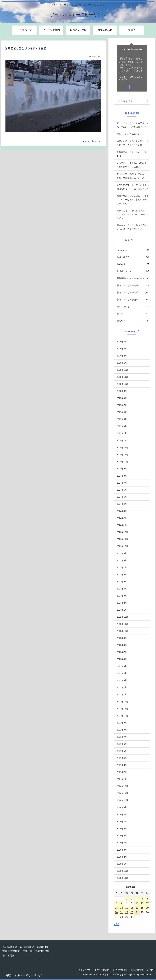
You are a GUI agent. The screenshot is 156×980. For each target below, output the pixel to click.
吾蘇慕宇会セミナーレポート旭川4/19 (133, 154)
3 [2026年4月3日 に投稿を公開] (137, 899)
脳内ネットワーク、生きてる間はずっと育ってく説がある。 (133, 227)
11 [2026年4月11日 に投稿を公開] (142, 903)
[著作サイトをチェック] (128, 87)
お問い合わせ (137, 970)
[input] (132, 101)
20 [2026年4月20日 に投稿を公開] (116, 912)
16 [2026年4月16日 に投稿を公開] (132, 908)
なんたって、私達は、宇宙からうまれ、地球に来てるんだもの (133, 176)
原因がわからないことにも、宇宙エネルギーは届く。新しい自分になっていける (133, 200)
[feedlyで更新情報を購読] (132, 87)
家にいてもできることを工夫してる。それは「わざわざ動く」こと (133, 125)
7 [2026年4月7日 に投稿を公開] (121, 903)
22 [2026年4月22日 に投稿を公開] (127, 912)
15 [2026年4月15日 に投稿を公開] (127, 908)
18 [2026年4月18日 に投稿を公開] (142, 908)
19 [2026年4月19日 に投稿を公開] (147, 908)
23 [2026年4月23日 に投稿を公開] (132, 912)
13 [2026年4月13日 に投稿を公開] (116, 908)
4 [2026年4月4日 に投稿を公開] (142, 899)
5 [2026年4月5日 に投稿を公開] (147, 899)
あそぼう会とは (120, 970)
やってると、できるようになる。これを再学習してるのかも (133, 165)
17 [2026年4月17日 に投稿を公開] (137, 908)
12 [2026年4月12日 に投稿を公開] (147, 903)
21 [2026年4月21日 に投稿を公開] (122, 912)
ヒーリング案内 (102, 970)
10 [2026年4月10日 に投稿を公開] (137, 903)
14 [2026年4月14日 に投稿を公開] (122, 908)
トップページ (85, 970)
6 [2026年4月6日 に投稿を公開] (116, 903)
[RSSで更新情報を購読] (136, 87)
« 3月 (117, 924)
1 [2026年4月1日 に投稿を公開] (127, 899)
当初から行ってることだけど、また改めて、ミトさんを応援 (133, 143)
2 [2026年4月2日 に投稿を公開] (132, 899)
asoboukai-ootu (132, 49)
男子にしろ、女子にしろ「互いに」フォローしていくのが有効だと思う (133, 214)
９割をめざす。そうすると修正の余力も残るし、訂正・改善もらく (133, 187)
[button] (147, 101)
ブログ (150, 970)
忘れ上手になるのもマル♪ (129, 134)
